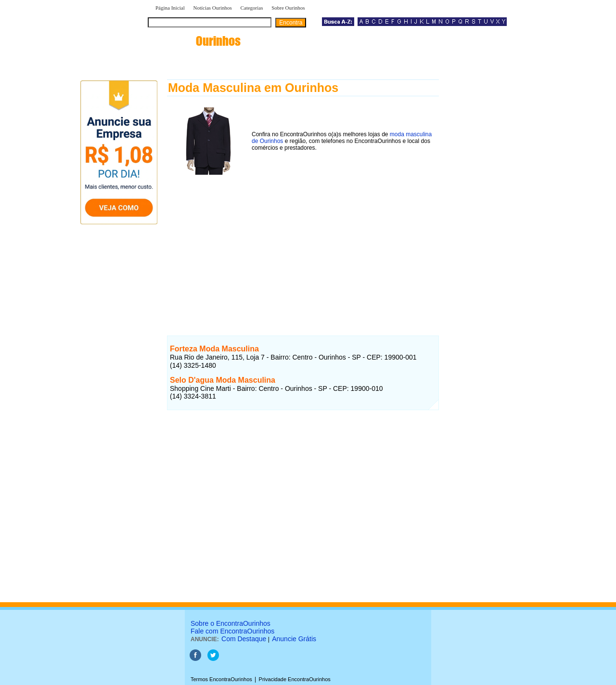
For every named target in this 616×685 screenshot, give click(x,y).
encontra (196, 41)
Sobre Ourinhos (288, 8)
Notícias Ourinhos (212, 8)
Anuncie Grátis (294, 639)
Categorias (251, 8)
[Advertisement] (303, 245)
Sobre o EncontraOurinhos (231, 623)
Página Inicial (170, 8)
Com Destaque (244, 639)
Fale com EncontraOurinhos (232, 631)
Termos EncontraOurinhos (221, 679)
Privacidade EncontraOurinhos (295, 679)
